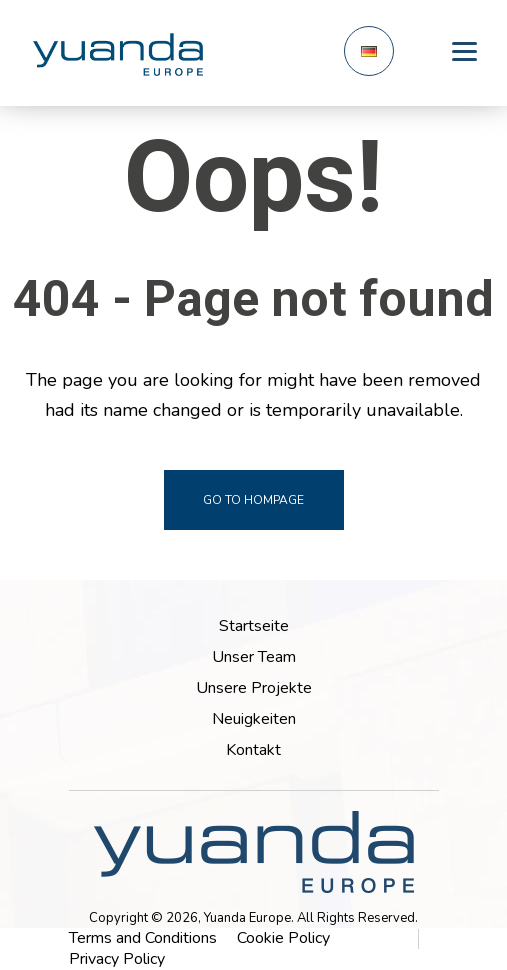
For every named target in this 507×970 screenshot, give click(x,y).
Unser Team (254, 657)
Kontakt (253, 750)
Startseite (254, 626)
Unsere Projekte (254, 688)
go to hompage (253, 500)
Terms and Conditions (143, 938)
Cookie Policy (283, 938)
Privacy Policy (117, 959)
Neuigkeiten (254, 719)
